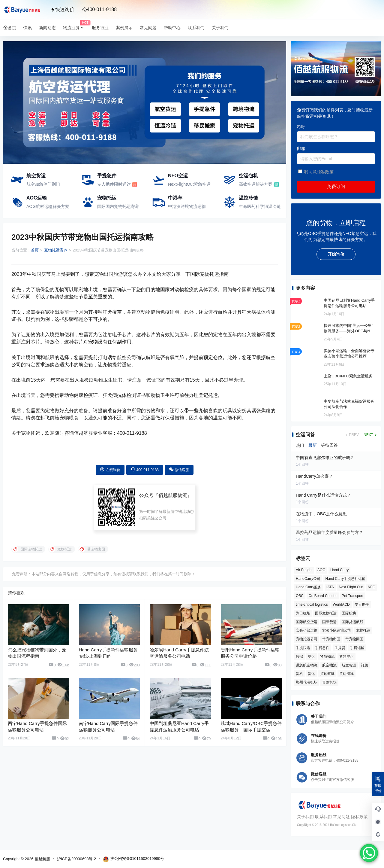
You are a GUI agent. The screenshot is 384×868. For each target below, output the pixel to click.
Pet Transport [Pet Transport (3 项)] (352, 596)
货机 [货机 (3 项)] (299, 674)
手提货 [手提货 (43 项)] (340, 648)
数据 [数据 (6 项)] (299, 656)
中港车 (175, 198)
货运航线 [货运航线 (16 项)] (346, 674)
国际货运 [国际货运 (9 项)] (329, 622)
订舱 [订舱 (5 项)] (364, 665)
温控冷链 (248, 198)
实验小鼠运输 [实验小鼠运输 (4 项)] (307, 630)
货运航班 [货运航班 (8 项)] (327, 674)
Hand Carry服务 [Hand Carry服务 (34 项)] (309, 587)
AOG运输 (37, 198)
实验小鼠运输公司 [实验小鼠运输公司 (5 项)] (337, 630)
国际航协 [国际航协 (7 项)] (349, 613)
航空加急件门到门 (43, 184)
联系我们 (323, 817)
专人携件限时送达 (114, 184)
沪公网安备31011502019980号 (133, 859)
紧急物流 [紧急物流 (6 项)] (327, 656)
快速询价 (62, 9)
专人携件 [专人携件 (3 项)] (362, 605)
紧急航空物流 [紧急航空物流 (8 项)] (307, 665)
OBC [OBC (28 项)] (300, 596)
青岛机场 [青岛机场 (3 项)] (329, 682)
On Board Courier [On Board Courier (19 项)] (322, 596)
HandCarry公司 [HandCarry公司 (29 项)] (308, 579)
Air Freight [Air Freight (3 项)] (304, 570)
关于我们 (305, 817)
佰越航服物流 (173, 495)
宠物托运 (107, 198)
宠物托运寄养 (56, 250)
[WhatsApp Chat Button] (369, 853)
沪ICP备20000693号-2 (76, 859)
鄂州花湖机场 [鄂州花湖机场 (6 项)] (307, 682)
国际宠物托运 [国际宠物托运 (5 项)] (326, 613)
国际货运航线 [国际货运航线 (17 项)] (352, 622)
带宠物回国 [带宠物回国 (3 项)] (354, 639)
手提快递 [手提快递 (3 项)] (303, 648)
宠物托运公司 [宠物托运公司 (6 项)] (307, 639)
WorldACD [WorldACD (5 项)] (341, 605)
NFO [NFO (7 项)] (372, 587)
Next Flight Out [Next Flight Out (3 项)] (351, 587)
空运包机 (248, 176)
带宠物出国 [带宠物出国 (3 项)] (331, 639)
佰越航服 (42, 859)
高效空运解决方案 (256, 184)
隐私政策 (359, 817)
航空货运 (36, 176)
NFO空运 (178, 176)
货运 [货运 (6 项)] (311, 674)
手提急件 (107, 176)
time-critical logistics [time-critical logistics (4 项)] (312, 605)
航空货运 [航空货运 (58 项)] (349, 665)
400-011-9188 (100, 9)
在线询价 (110, 469)
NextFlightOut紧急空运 (189, 184)
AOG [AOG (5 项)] (321, 570)
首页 (35, 250)
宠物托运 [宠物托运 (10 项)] (363, 630)
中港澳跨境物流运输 (187, 206)
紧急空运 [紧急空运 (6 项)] (346, 656)
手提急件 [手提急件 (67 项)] (322, 648)
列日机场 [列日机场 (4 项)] (303, 613)
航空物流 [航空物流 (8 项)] (329, 665)
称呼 (301, 127)
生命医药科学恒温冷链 (260, 206)
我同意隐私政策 (319, 172)
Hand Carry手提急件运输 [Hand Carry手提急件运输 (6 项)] (345, 579)
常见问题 (341, 817)
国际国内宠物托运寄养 (118, 206)
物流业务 (76, 28)
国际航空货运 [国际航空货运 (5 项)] (307, 622)
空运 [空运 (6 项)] (311, 656)
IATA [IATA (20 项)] (330, 587)
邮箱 (301, 148)
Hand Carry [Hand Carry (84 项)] (339, 570)
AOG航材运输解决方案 (48, 206)
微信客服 (179, 469)
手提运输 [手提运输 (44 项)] (357, 648)
